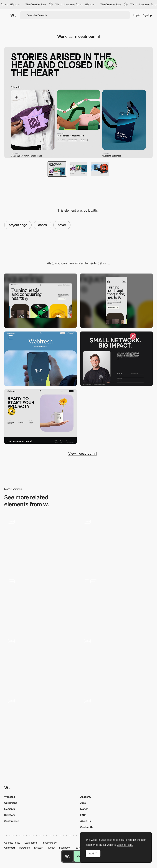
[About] (117, 359)
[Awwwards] (13, 15)
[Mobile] (117, 301)
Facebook (65, 848)
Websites (10, 797)
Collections (11, 803)
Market (84, 809)
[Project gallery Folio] (117, 543)
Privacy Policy (49, 843)
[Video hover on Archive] (117, 722)
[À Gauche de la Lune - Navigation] (40, 542)
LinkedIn (39, 848)
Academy (86, 797)
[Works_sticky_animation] (117, 603)
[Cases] (40, 603)
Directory (10, 815)
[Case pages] (40, 359)
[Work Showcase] (40, 722)
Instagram (25, 848)
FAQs (83, 815)
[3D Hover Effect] (40, 662)
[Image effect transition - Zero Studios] (117, 661)
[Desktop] (40, 301)
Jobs (83, 803)
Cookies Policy (12, 843)
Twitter (51, 848)
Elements (10, 809)
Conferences (12, 821)
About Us (86, 821)
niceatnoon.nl (87, 36)
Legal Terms (31, 843)
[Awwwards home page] (68, 856)
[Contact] (40, 417)
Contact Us (87, 827)
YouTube (79, 848)
